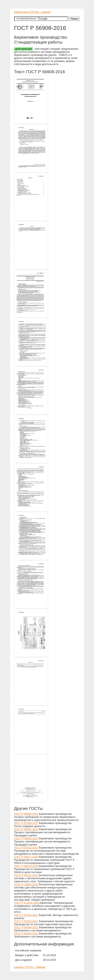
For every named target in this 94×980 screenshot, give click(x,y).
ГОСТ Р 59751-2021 (26, 875)
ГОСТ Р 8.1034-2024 (26, 903)
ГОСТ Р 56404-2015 (26, 933)
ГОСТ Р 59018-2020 (26, 866)
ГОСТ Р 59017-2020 (26, 857)
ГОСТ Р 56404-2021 (26, 927)
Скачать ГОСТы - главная (30, 967)
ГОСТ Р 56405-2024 (26, 838)
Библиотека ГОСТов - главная (32, 12)
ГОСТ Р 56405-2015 (26, 829)
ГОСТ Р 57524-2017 (26, 823)
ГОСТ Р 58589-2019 (26, 814)
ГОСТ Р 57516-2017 (26, 915)
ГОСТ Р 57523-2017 (26, 921)
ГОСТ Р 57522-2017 (26, 848)
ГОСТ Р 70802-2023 (26, 884)
